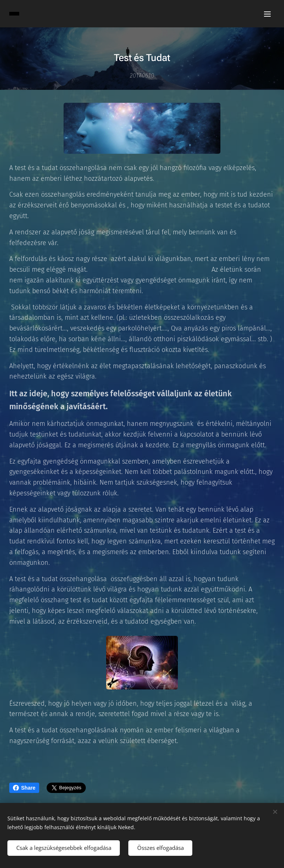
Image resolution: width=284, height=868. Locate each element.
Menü (267, 14)
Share (24, 788)
